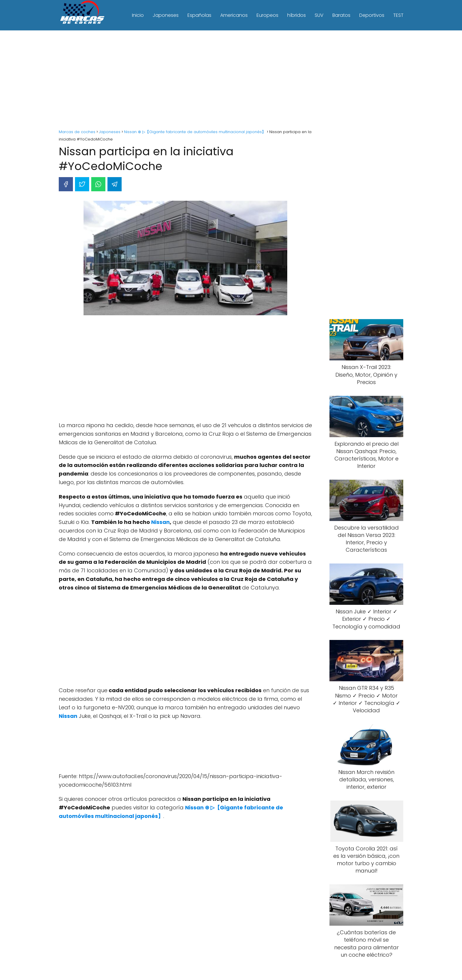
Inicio (138, 15)
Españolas (199, 15)
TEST (398, 15)
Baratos (341, 15)
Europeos (267, 15)
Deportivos (372, 15)
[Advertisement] (231, 81)
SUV (319, 15)
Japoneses (166, 15)
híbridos (297, 15)
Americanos (234, 15)
